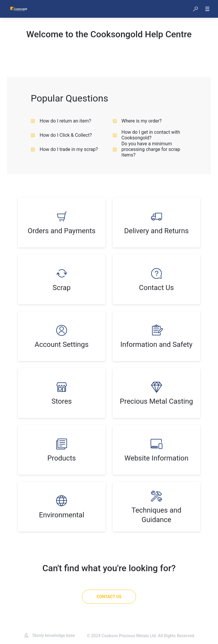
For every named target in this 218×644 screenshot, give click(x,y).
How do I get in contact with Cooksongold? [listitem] (146, 135)
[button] (196, 9)
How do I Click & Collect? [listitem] (61, 135)
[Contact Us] (109, 597)
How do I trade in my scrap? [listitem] (64, 149)
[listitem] (62, 223)
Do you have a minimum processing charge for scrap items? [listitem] (147, 149)
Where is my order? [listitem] (137, 121)
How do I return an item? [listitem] (61, 121)
